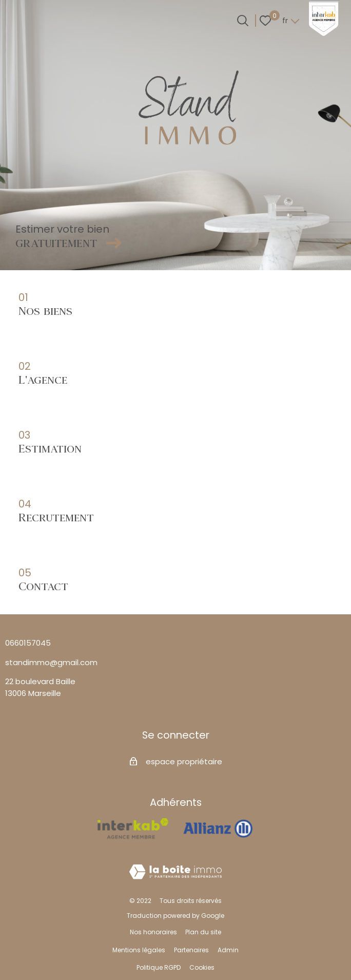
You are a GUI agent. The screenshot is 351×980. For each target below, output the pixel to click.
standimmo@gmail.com (51, 662)
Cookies (202, 967)
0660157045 (28, 643)
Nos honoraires (153, 932)
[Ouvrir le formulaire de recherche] (243, 21)
